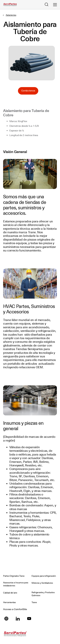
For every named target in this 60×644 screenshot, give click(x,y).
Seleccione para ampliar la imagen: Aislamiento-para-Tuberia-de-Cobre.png (32, 63)
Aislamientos (11, 15)
